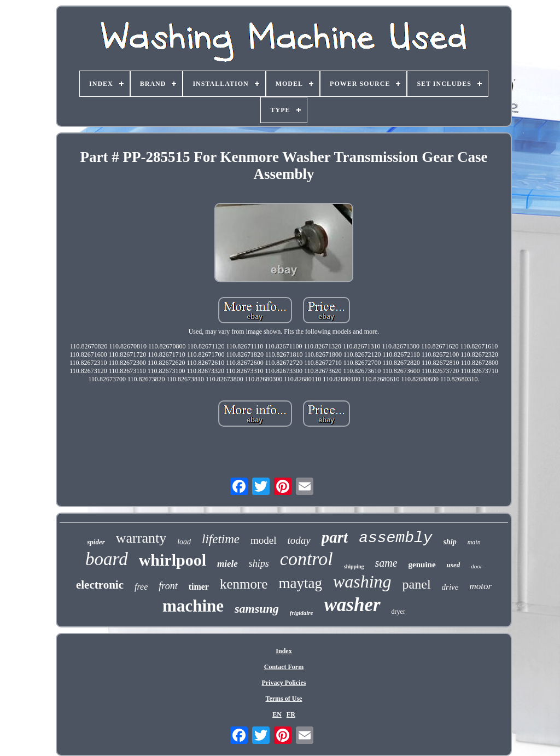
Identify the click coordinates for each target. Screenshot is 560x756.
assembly (395, 538)
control (307, 559)
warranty (141, 538)
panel (417, 584)
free (141, 587)
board (107, 559)
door (477, 566)
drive (450, 587)
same (386, 563)
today (299, 540)
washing (362, 581)
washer (352, 605)
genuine (422, 565)
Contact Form (284, 667)
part (335, 537)
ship (450, 542)
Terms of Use (284, 699)
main (474, 542)
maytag (300, 583)
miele (227, 564)
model (264, 540)
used (454, 565)
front (168, 586)
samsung (257, 609)
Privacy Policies (284, 683)
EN (277, 714)
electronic (100, 585)
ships (259, 563)
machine (193, 606)
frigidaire (302, 613)
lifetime (221, 539)
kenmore (244, 584)
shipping (354, 566)
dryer (398, 612)
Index (284, 651)
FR (291, 714)
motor (480, 586)
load (184, 542)
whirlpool (173, 560)
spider (96, 542)
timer (199, 587)
